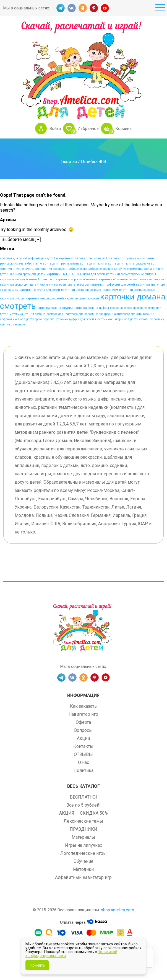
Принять (37, 965)
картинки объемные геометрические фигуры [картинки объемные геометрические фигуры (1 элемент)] (131, 279)
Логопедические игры (84, 853)
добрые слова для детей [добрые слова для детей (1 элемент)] (105, 269)
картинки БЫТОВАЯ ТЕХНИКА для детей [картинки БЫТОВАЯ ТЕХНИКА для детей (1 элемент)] (76, 274)
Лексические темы (83, 821)
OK (83, 8)
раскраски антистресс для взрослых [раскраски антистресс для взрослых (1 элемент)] (72, 314)
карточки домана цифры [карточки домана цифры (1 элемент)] (91, 308)
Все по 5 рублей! (84, 805)
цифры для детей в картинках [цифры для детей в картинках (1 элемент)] (91, 319)
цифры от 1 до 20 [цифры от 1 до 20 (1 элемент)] (125, 319)
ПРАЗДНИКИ (84, 829)
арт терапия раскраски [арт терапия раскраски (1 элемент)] (51, 269)
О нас (84, 762)
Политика (84, 770)
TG (61, 8)
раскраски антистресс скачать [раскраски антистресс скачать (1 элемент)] (120, 314)
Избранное (88, 129)
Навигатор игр (83, 714)
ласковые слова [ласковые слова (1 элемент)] (121, 308)
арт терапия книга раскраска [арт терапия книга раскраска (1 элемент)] (129, 264)
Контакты (83, 746)
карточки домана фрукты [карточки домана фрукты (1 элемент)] (55, 308)
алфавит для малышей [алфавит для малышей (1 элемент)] (91, 258)
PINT (94, 8)
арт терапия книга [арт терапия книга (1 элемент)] (93, 264)
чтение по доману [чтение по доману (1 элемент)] (151, 319)
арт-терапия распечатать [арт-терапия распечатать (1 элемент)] (61, 264)
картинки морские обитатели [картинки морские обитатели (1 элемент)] (77, 279)
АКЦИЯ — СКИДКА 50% (84, 813)
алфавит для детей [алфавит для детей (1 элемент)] (14, 258)
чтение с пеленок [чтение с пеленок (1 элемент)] (13, 324)
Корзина (123, 129)
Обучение (84, 861)
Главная (69, 161)
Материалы (83, 837)
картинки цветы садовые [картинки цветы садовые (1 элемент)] (137, 290)
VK (72, 8)
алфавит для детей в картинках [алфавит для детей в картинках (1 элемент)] (51, 258)
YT (105, 8)
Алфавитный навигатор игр (83, 877)
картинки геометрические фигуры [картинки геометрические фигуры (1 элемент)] (131, 274)
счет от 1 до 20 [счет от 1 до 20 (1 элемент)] (23, 319)
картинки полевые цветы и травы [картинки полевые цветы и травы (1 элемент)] (64, 285)
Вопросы (83, 730)
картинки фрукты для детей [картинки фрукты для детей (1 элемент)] (40, 290)
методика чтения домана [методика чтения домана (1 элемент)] (27, 314)
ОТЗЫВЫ (83, 754)
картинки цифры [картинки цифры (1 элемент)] (12, 298)
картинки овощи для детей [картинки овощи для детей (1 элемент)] (19, 285)
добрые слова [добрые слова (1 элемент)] (78, 269)
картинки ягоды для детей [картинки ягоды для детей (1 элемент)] (45, 298)
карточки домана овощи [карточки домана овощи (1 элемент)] (82, 298)
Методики (83, 869)
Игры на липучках (84, 845)
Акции (83, 738)
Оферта (83, 722)
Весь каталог (84, 786)
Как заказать (83, 706)
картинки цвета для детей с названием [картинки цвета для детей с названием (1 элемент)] (90, 290)
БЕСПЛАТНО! (83, 797)
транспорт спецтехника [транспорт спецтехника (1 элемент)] (51, 319)
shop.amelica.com (118, 910)
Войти (55, 129)
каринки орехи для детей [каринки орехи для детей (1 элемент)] (28, 274)
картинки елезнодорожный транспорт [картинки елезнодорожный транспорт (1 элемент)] (27, 279)
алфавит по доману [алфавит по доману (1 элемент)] (122, 258)
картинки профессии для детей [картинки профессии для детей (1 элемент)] (112, 285)
